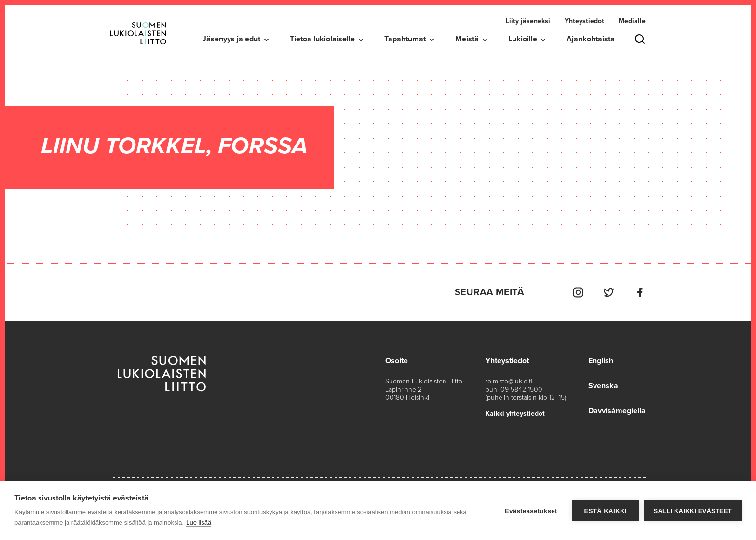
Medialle (632, 21)
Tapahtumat (405, 39)
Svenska (603, 386)
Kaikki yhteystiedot (515, 414)
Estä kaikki (605, 511)
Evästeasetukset (531, 511)
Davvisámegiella (617, 411)
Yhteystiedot (584, 21)
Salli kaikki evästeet (693, 511)
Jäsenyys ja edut (231, 39)
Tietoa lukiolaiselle (322, 39)
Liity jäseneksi (528, 21)
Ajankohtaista (591, 39)
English (601, 361)
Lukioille (523, 39)
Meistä (467, 39)
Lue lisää (199, 522)
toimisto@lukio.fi (509, 381)
